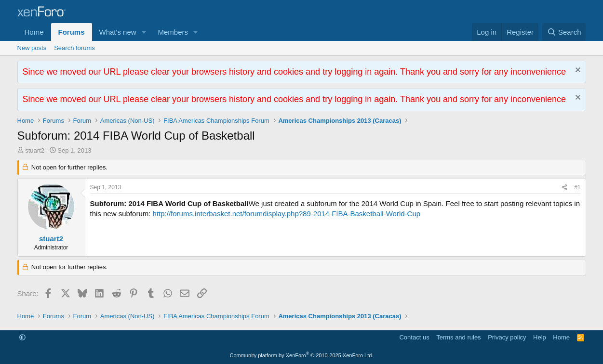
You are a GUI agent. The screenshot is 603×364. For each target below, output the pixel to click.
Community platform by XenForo (302, 355)
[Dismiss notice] (577, 71)
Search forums (74, 48)
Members (173, 32)
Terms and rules (458, 337)
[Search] (564, 32)
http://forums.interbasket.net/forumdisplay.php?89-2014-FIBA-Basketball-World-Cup (287, 214)
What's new (118, 32)
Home (34, 32)
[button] (144, 32)
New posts (32, 48)
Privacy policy (507, 337)
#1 (577, 187)
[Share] (564, 188)
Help (540, 337)
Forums (72, 32)
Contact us (414, 337)
